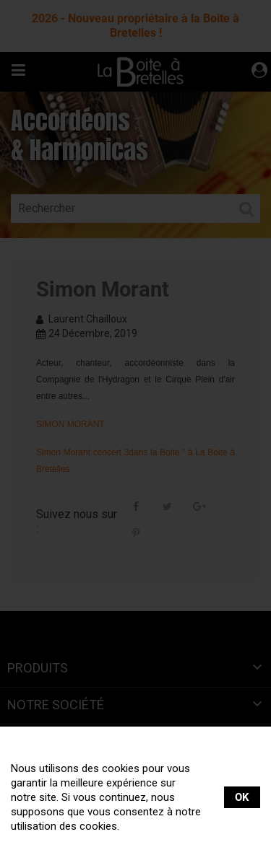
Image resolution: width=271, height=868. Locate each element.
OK (242, 797)
